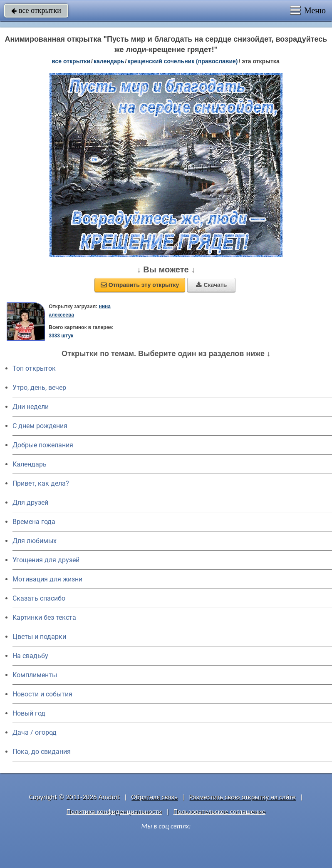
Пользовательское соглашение (219, 812)
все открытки (36, 10)
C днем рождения (40, 426)
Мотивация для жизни (47, 579)
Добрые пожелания (43, 445)
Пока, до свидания (42, 752)
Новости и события (42, 694)
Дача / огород (35, 732)
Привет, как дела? (41, 483)
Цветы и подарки (39, 637)
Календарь (109, 61)
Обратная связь (154, 797)
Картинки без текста (44, 617)
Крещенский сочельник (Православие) (182, 61)
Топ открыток (34, 368)
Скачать (211, 285)
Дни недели (31, 407)
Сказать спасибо (39, 598)
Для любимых (35, 541)
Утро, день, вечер (39, 388)
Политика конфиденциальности (114, 812)
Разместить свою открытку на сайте (243, 797)
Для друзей (30, 503)
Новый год (29, 713)
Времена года (34, 522)
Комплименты (35, 675)
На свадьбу (30, 656)
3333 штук (61, 336)
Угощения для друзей (46, 560)
